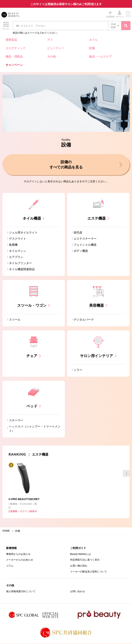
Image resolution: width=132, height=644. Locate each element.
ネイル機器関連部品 (22, 270)
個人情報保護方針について (21, 592)
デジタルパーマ (84, 320)
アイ (50, 40)
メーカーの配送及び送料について (89, 572)
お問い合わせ (78, 592)
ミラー (78, 370)
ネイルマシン (18, 251)
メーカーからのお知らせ (20, 560)
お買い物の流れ (79, 566)
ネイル (93, 40)
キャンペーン (14, 65)
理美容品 (11, 40)
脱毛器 (78, 233)
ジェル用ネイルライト (23, 233)
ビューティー (56, 48)
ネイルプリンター (20, 263)
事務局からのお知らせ (18, 554)
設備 (92, 48)
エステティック (16, 48)
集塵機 (13, 245)
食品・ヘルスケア (100, 56)
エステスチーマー (85, 239)
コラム (10, 566)
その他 (51, 56)
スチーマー (16, 421)
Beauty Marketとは (80, 554)
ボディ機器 (81, 251)
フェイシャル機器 (85, 245)
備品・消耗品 (14, 56)
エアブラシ (16, 257)
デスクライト (18, 239)
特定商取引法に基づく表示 (85, 560)
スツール (15, 320)
